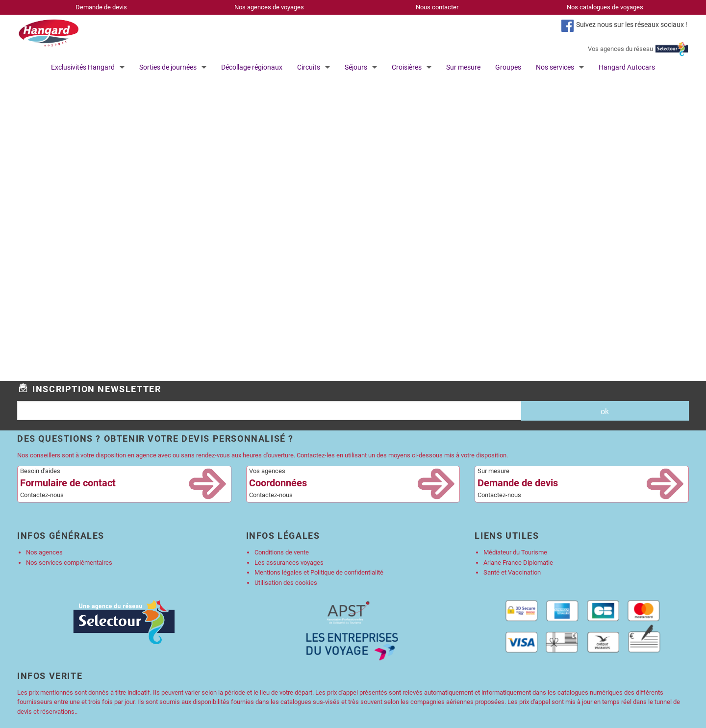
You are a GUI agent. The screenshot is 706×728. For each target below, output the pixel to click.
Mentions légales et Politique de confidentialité (319, 572)
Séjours (356, 67)
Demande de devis (101, 7)
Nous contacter (437, 7)
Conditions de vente (282, 552)
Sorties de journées (168, 67)
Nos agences (44, 552)
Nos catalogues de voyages (605, 7)
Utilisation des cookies (286, 583)
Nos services (555, 67)
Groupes (508, 67)
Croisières (407, 67)
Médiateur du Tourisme (515, 552)
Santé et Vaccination (512, 572)
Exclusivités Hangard (83, 67)
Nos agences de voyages (269, 7)
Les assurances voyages (289, 563)
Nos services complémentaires (69, 563)
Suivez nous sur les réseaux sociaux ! (632, 25)
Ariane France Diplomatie (518, 563)
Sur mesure (463, 67)
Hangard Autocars (627, 67)
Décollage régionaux (252, 67)
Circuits (309, 67)
